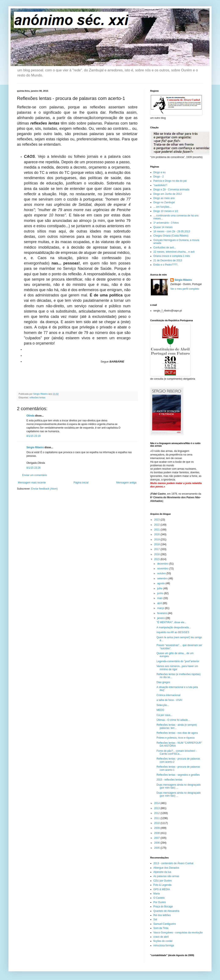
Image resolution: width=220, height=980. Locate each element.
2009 (157, 828)
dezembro (163, 564)
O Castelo (159, 898)
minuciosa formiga (164, 945)
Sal (155, 919)
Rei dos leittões (162, 915)
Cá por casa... (164, 715)
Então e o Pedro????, (166, 265)
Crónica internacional (168, 695)
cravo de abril (161, 937)
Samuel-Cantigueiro (165, 924)
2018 (157, 544)
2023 (157, 520)
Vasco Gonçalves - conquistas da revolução (178, 933)
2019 (157, 540)
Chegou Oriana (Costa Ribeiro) (171, 236)
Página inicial (81, 483)
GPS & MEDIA (162, 889)
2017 (157, 549)
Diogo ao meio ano (164, 198)
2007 (157, 838)
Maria (157, 894)
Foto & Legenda (162, 885)
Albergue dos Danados (166, 868)
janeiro (161, 618)
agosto (161, 583)
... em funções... (162, 207)
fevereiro (162, 613)
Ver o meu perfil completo (185, 289)
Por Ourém (160, 902)
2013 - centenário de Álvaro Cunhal (173, 863)
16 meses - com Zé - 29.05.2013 (172, 231)
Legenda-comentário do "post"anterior (178, 661)
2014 (157, 803)
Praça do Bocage (163, 907)
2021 (157, 530)
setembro (163, 579)
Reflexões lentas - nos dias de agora (177, 733)
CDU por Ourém (163, 881)
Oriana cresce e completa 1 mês (172, 256)
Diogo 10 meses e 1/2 (166, 211)
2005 (157, 848)
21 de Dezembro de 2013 (168, 260)
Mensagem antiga (126, 483)
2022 (157, 525)
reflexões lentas (37, 397)
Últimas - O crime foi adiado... (173, 720)
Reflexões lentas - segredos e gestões (178, 775)
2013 (157, 808)
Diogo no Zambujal (164, 202)
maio (160, 598)
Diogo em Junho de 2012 (168, 194)
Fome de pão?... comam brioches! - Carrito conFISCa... (177, 752)
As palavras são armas (166, 876)
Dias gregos (163, 682)
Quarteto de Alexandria (166, 911)
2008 (157, 833)
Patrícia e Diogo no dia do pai (170, 181)
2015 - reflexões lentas (169, 780)
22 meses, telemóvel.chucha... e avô (174, 252)
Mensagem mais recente (32, 483)
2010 (157, 823)
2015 (157, 559)
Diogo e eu (159, 172)
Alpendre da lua (162, 872)
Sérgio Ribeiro (35, 447)
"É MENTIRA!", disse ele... (171, 622)
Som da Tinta (161, 928)
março (161, 608)
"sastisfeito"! (160, 185)
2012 (157, 813)
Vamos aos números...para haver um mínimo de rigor (177, 668)
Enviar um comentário (35, 475)
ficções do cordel (163, 941)
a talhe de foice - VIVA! (169, 700)
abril (160, 603)
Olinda (30, 416)
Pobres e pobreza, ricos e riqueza (175, 738)
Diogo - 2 (159, 177)
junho (161, 593)
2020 (157, 534)
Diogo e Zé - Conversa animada (171, 190)
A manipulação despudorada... (174, 627)
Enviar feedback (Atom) (44, 489)
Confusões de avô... (165, 248)
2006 (157, 843)
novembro (163, 569)
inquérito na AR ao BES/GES (173, 632)
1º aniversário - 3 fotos (166, 223)
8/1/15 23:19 (34, 436)
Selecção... (163, 705)
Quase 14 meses (163, 227)
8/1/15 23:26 (34, 468)
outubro (162, 573)
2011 (157, 818)
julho (160, 588)
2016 (157, 554)
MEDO (160, 710)
